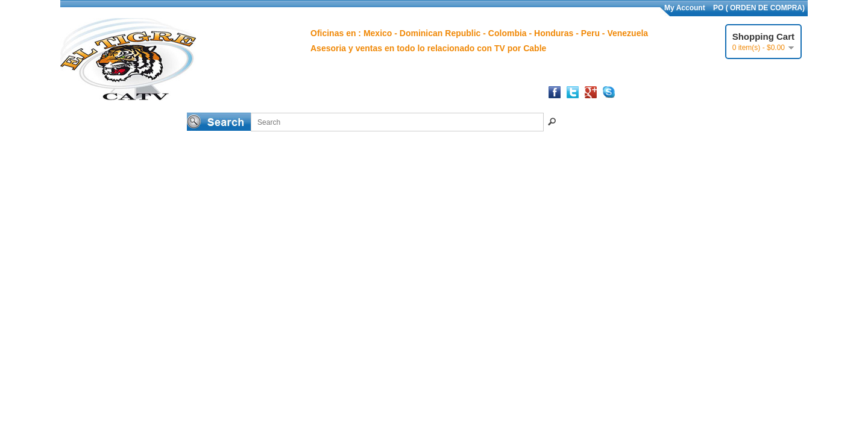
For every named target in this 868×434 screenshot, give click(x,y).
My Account (685, 8)
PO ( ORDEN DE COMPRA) (759, 8)
